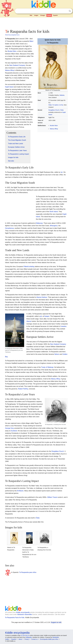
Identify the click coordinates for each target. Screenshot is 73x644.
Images (36, 15)
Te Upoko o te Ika (58, 105)
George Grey (10, 428)
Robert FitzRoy (23, 389)
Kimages (43, 15)
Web (31, 15)
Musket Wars (54, 126)
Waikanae (39, 223)
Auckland (14, 431)
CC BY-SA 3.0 (25, 635)
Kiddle (7, 639)
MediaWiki (56, 637)
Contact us (34, 639)
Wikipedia (29, 637)
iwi (62, 172)
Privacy (27, 639)
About (20, 639)
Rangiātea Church (54, 110)
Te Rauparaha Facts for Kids (15, 618)
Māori (31, 41)
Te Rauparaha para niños (28, 572)
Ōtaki (50, 105)
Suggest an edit (56, 622)
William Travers (52, 497)
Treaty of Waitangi (47, 367)
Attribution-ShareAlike (25, 614)
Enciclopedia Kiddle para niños (49, 639)
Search (70, 11)
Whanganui (54, 226)
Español (55, 15)
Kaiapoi (47, 316)
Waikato (62, 95)
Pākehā (26, 267)
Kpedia (49, 15)
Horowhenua (9, 228)
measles (64, 326)
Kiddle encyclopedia (23, 612)
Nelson (57, 354)
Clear (66, 11)
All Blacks (20, 491)
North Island (54, 212)
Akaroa (29, 321)
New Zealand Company (17, 65)
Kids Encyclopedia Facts (12, 35)
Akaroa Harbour (42, 297)
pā (41, 316)
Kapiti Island (9, 87)
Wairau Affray (54, 129)
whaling (32, 267)
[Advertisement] (37, 23)
